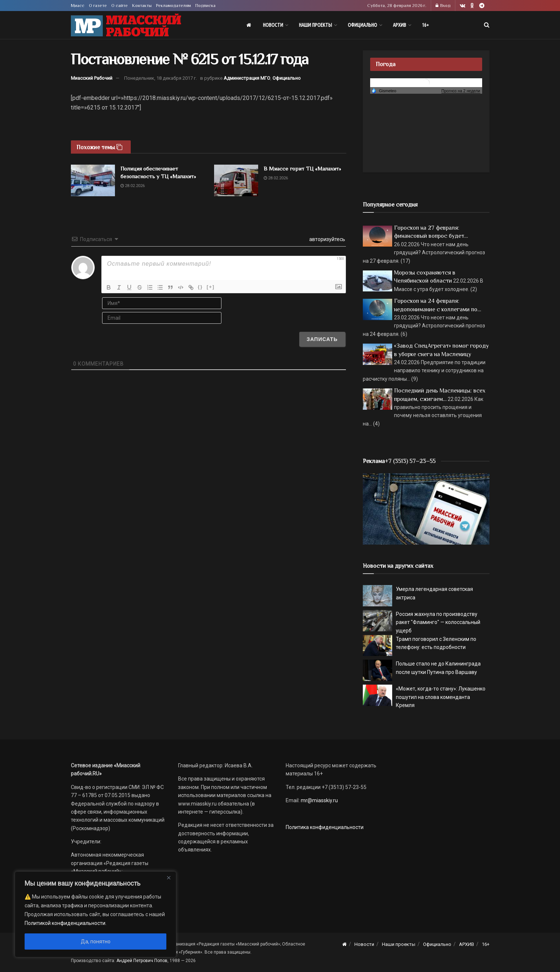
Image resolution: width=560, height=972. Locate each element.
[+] (211, 287)
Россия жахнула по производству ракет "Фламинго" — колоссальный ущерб (438, 622)
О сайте (120, 6)
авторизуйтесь (327, 239)
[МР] (426, 509)
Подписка (205, 6)
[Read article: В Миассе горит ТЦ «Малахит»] (236, 180)
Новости (273, 25)
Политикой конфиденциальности (65, 923)
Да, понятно (96, 941)
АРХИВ (400, 25)
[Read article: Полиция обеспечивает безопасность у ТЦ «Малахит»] (93, 180)
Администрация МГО (247, 78)
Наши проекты (315, 25)
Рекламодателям (174, 6)
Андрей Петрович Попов (142, 961)
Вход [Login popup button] (443, 6)
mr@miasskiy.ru (319, 800)
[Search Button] (487, 25)
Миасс (78, 6)
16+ (425, 25)
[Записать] (322, 339)
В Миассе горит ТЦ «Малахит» (302, 168)
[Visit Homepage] (126, 25)
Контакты (142, 6)
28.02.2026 (133, 186)
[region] (95, 914)
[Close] (169, 878)
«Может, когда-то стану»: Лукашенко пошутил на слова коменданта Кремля (441, 697)
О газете (98, 6)
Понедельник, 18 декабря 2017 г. (160, 78)
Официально (362, 25)
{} (200, 287)
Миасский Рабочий (92, 78)
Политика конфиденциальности (325, 827)
